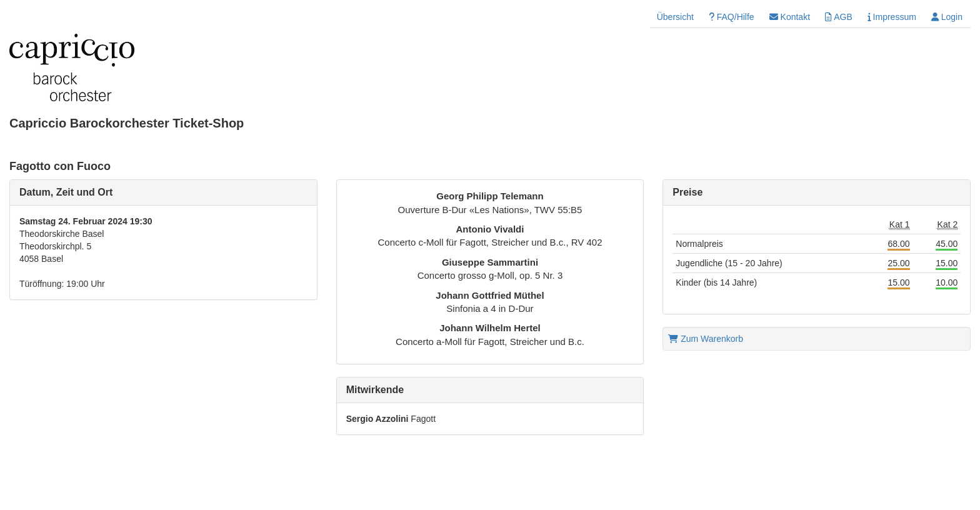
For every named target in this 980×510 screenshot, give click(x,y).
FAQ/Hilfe (732, 17)
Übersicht (675, 17)
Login (947, 17)
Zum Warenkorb (706, 339)
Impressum (892, 17)
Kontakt (790, 17)
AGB (839, 17)
